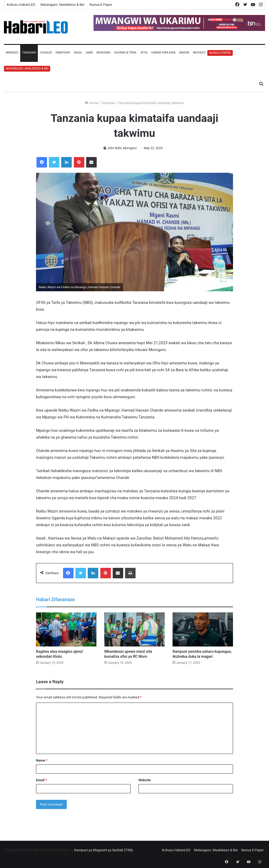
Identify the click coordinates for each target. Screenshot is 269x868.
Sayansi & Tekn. (125, 53)
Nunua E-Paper (101, 5)
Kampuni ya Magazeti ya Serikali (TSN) (104, 850)
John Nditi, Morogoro (122, 148)
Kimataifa (63, 53)
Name (42, 760)
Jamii (89, 53)
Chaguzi (46, 53)
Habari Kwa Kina (163, 53)
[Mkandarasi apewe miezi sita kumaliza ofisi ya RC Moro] (134, 629)
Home (91, 103)
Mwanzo (12, 53)
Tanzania (29, 53)
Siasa (78, 53)
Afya (144, 53)
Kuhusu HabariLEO (21, 5)
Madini (184, 53)
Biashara (104, 53)
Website (145, 780)
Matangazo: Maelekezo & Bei (62, 5)
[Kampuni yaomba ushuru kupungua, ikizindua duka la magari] (203, 629)
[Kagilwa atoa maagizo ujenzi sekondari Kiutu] (66, 629)
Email (42, 780)
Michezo (199, 53)
